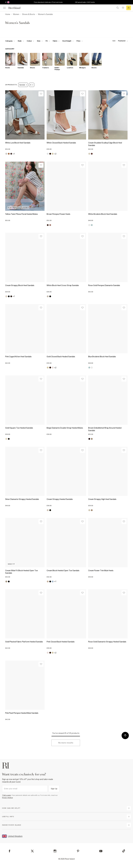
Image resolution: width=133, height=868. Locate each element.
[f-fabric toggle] (56, 41)
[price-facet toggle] (80, 41)
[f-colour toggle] (30, 41)
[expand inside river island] (129, 825)
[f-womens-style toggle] (21, 41)
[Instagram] (55, 851)
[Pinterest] (78, 851)
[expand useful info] (129, 817)
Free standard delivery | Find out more (48, 2)
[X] (32, 851)
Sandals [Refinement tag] (23, 85)
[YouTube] (101, 851)
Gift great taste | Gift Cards (85, 2)
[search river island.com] (118, 8)
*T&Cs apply (7, 795)
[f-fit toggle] (48, 41)
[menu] (4, 8)
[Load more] (66, 743)
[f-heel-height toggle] (68, 41)
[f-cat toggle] (10, 41)
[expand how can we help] (129, 808)
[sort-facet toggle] (119, 41)
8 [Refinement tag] (32, 85)
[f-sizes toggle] (40, 41)
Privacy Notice (7, 798)
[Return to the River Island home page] (16, 8)
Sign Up (54, 789)
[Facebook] (10, 851)
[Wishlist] (41, 94)
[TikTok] (124, 851)
